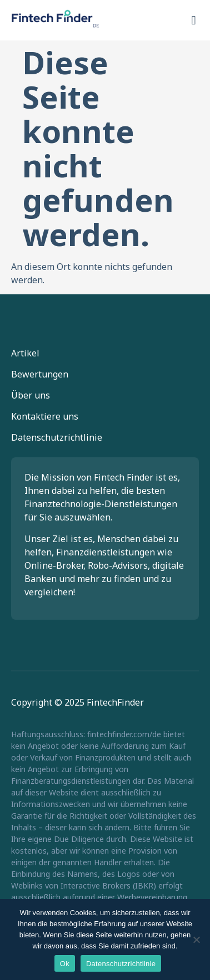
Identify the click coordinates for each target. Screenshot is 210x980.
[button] (194, 20)
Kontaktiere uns (45, 416)
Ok (65, 964)
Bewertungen (40, 374)
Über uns (31, 395)
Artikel (25, 353)
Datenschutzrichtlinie (57, 437)
